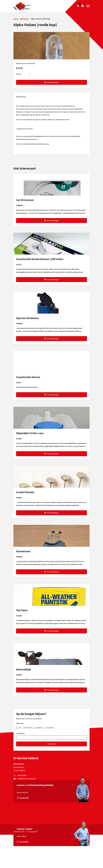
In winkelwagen (53, 82)
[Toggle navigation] (88, 6)
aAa (20, 728)
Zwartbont (51, 728)
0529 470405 (20, 775)
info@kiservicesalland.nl (25, 779)
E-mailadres (20, 734)
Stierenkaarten (19, 832)
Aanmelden (52, 744)
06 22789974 (24, 842)
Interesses (20, 723)
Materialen (24, 19)
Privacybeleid (32, 832)
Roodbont (39, 728)
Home (16, 19)
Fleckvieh (29, 728)
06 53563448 (24, 798)
